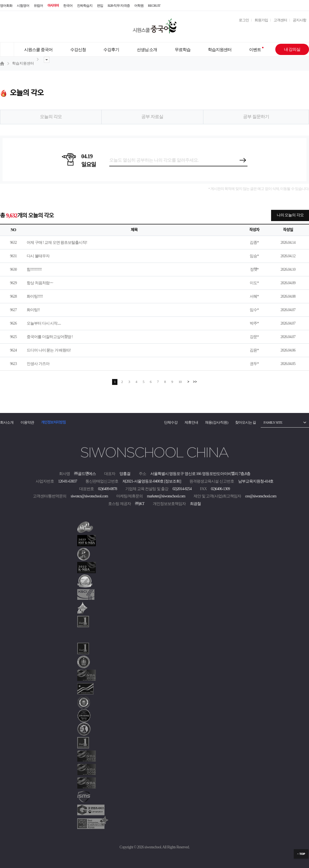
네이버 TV (270, 6)
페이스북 (303, 6)
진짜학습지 (85, 6)
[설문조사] (248, 29)
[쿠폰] (288, 29)
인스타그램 (281, 6)
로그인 (244, 20)
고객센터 (280, 20)
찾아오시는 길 (246, 422)
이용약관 (27, 422)
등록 (243, 160)
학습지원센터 (23, 63)
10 (180, 382)
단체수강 (171, 422)
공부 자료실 (152, 117)
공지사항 (299, 20)
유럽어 (38, 6)
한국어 (68, 6)
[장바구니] (302, 29)
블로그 (292, 6)
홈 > (3, 63)
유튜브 (258, 6)
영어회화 (6, 6)
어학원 (139, 6)
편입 (100, 6)
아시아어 (53, 6)
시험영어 (23, 6)
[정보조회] (173, 481)
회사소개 (7, 422)
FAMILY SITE (273, 422)
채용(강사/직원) (216, 422)
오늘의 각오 (51, 117)
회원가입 (261, 20)
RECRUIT (154, 6)
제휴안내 (191, 422)
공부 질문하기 (256, 117)
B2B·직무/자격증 (119, 6)
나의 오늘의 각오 (290, 215)
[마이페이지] (275, 29)
